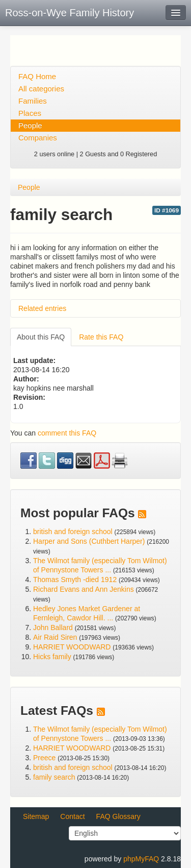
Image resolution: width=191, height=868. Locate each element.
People (30, 125)
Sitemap (36, 816)
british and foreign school (73, 532)
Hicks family (53, 657)
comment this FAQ (67, 433)
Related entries (42, 308)
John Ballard (53, 628)
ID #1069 (167, 210)
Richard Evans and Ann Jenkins (84, 589)
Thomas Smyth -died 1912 (75, 580)
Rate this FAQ (101, 337)
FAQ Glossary (118, 816)
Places (30, 113)
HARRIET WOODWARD (72, 647)
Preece (44, 758)
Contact (72, 816)
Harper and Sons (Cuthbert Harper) (89, 541)
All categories (41, 89)
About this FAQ (41, 337)
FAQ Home (37, 76)
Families (33, 101)
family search (55, 777)
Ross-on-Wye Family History (70, 13)
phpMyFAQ (141, 859)
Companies (38, 138)
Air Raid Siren (55, 637)
